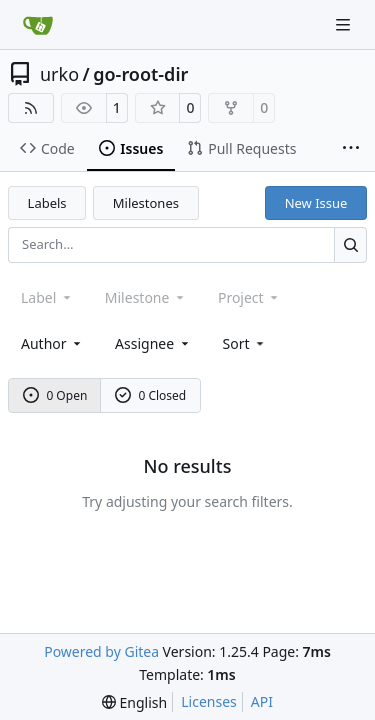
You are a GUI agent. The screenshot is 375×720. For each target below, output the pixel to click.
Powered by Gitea (101, 651)
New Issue (316, 203)
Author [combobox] (52, 343)
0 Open (55, 395)
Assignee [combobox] (153, 343)
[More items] (351, 149)
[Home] (38, 25)
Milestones (146, 203)
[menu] (245, 343)
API (262, 701)
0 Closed (151, 395)
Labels (47, 203)
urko (59, 74)
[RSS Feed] (31, 108)
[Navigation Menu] (345, 24)
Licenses (209, 701)
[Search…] (350, 244)
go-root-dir (140, 74)
